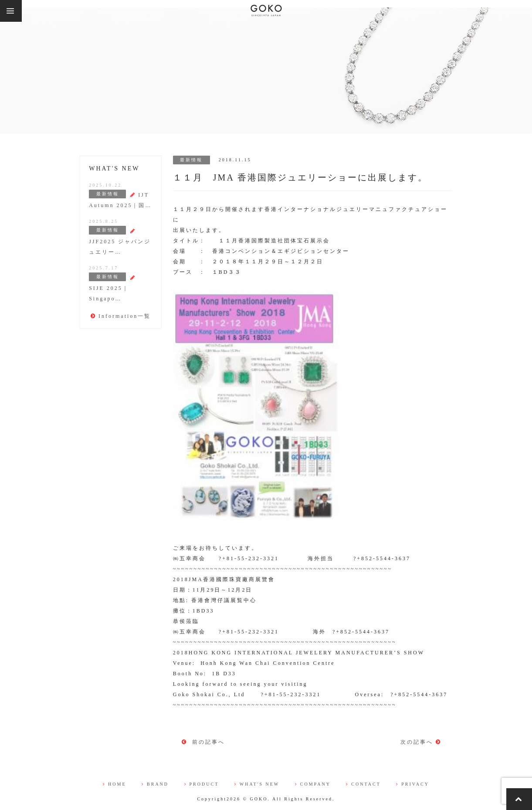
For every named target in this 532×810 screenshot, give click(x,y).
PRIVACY (413, 784)
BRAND (155, 784)
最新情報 (191, 160)
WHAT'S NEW (257, 784)
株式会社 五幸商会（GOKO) (266, 11)
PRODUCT (202, 784)
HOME (114, 784)
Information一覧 (121, 316)
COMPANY (313, 784)
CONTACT (363, 784)
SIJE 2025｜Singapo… (112, 288)
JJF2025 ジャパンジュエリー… (120, 242)
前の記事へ (203, 742)
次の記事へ (421, 742)
